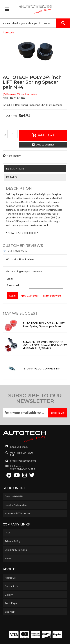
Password (13, 285)
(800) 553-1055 (19, 447)
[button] (35, 23)
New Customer (30, 296)
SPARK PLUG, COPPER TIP (42, 369)
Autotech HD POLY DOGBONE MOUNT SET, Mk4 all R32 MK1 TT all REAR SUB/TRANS (45, 345)
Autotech (8, 32)
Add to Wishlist (45, 144)
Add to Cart (46, 135)
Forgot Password (52, 296)
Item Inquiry (14, 156)
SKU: (6, 98)
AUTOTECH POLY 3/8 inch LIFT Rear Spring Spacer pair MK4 (44, 325)
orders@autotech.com (23, 461)
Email (10, 279)
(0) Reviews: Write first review (20, 94)
